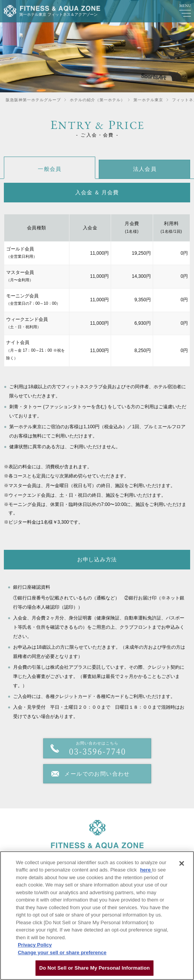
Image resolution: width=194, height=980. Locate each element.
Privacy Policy (35, 945)
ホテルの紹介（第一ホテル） (97, 100)
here (146, 870)
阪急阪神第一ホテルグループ (33, 100)
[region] (97, 916)
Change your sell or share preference (62, 952)
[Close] (182, 863)
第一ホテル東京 (148, 100)
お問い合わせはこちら (97, 749)
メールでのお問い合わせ (97, 774)
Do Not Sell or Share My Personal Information (95, 968)
